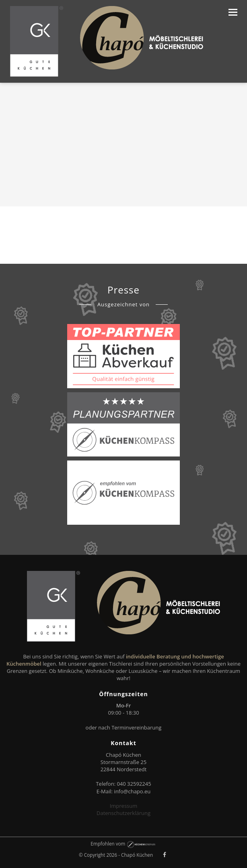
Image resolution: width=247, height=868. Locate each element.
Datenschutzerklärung (123, 813)
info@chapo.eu (132, 791)
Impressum (124, 806)
